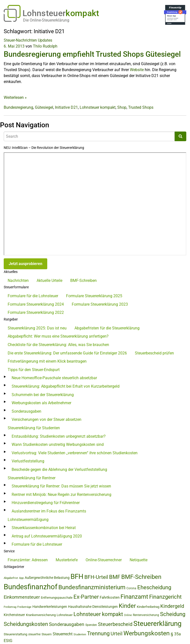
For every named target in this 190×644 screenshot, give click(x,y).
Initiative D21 (66, 107)
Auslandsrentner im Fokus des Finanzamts (49, 511)
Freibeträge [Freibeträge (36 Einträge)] (24, 607)
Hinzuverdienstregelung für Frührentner (46, 503)
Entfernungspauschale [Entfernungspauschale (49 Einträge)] (57, 598)
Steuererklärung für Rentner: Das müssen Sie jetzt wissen (61, 486)
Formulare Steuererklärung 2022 (36, 312)
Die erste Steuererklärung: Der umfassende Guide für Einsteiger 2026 (67, 353)
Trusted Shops (141, 107)
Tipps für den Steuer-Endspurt (34, 370)
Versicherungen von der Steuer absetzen (47, 419)
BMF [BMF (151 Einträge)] (115, 577)
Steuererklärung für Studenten (34, 428)
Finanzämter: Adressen (28, 560)
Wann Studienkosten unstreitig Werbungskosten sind (58, 444)
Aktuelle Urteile (49, 281)
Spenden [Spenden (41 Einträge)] (91, 625)
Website (137, 70)
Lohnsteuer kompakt (98, 107)
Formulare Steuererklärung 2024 (36, 304)
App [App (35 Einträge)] (21, 578)
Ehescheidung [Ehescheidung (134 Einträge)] (154, 587)
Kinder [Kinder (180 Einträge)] (127, 606)
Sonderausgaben (26, 411)
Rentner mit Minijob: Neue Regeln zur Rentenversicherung (61, 495)
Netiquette (139, 560)
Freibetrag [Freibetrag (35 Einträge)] (10, 607)
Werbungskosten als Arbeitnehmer (41, 403)
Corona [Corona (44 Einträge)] (131, 588)
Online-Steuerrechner (104, 560)
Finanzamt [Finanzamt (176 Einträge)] (134, 597)
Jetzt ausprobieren (25, 264)
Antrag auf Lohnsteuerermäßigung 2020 (47, 536)
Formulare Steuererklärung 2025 (94, 296)
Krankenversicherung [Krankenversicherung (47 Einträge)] (41, 615)
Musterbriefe (67, 560)
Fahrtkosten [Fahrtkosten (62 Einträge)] (110, 597)
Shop (122, 107)
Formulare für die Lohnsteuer (33, 296)
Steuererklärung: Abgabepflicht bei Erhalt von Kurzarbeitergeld (66, 386)
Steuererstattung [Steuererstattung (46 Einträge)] (15, 634)
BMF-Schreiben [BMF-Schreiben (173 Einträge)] (141, 577)
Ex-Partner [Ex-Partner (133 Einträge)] (86, 597)
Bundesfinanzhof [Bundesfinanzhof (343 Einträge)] (31, 587)
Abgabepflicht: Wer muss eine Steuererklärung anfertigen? (58, 336)
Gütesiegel (44, 107)
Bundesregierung (18, 107)
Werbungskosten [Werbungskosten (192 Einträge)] (147, 633)
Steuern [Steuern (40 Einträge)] (47, 634)
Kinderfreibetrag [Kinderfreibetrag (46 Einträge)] (148, 607)
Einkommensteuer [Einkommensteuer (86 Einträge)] (22, 597)
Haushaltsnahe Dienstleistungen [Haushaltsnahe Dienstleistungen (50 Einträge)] (93, 607)
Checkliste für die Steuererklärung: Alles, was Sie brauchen (58, 345)
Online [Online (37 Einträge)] (128, 615)
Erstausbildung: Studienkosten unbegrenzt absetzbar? (59, 436)
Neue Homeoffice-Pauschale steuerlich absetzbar (54, 378)
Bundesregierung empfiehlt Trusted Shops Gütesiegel (92, 54)
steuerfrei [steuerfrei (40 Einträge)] (34, 634)
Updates (45, 40)
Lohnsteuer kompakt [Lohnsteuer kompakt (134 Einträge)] (98, 614)
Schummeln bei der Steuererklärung (43, 395)
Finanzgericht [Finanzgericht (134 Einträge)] (165, 597)
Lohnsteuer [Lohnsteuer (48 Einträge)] (65, 615)
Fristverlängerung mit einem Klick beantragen (47, 361)
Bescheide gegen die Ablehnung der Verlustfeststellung (59, 470)
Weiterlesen (15, 97)
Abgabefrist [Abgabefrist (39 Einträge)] (11, 578)
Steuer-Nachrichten (20, 40)
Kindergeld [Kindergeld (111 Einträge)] (172, 606)
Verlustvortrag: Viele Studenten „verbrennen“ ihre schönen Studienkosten (75, 453)
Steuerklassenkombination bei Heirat (44, 528)
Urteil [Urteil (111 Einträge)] (117, 634)
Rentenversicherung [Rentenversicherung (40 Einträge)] (146, 615)
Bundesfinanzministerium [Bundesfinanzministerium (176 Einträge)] (92, 587)
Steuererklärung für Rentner (32, 478)
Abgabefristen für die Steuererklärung (107, 328)
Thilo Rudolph (45, 46)
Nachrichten (18, 281)
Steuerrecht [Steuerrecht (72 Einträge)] (63, 634)
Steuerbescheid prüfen (154, 353)
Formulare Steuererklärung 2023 (100, 304)
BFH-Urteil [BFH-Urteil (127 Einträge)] (96, 577)
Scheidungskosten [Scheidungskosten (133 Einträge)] (26, 624)
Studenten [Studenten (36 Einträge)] (80, 634)
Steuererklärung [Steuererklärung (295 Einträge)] (157, 624)
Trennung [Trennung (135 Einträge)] (98, 633)
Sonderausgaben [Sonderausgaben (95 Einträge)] (67, 624)
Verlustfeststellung (28, 461)
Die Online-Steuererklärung (46, 20)
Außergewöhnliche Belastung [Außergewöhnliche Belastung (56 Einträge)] (47, 578)
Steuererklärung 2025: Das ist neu (37, 328)
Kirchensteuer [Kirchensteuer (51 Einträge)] (14, 615)
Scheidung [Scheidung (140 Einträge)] (173, 614)
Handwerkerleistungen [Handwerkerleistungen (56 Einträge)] (50, 607)
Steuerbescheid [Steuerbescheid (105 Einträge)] (115, 624)
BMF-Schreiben (83, 281)
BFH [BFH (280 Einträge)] (77, 577)
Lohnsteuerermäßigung (28, 520)
